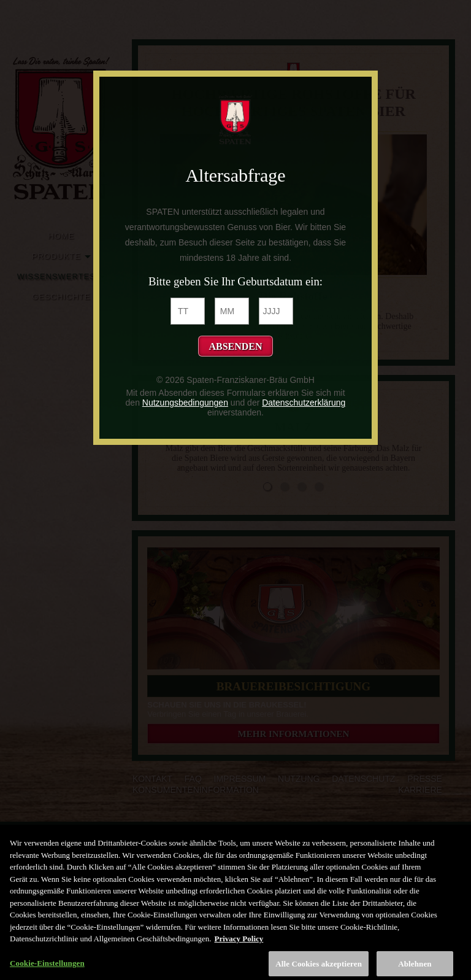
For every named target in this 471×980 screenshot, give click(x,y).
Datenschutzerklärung (304, 403)
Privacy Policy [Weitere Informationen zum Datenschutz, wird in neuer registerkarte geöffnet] (239, 943)
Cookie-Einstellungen (47, 967)
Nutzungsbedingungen (185, 403)
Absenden (235, 346)
